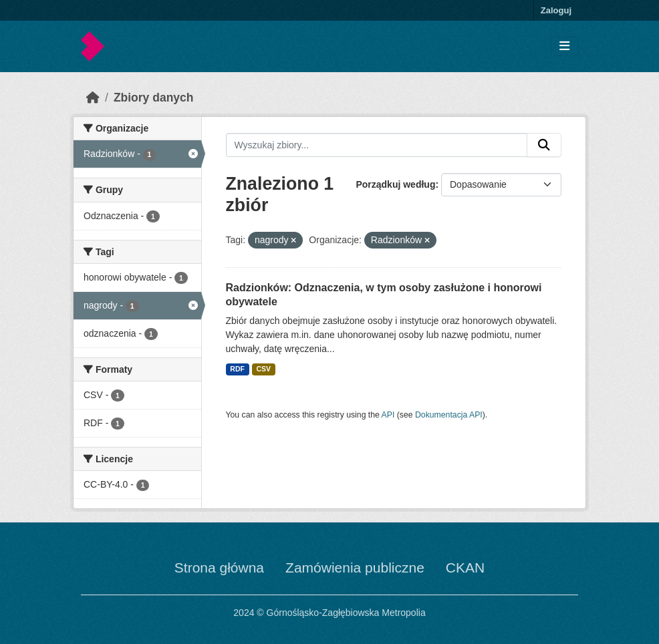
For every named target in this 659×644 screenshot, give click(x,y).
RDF (237, 369)
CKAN (465, 568)
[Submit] (544, 145)
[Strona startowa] (93, 98)
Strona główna (219, 568)
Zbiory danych (154, 98)
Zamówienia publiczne (355, 568)
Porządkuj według (395, 184)
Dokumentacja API (449, 415)
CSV (263, 369)
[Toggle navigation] (564, 46)
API (388, 415)
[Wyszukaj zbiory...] (377, 145)
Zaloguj (556, 10)
